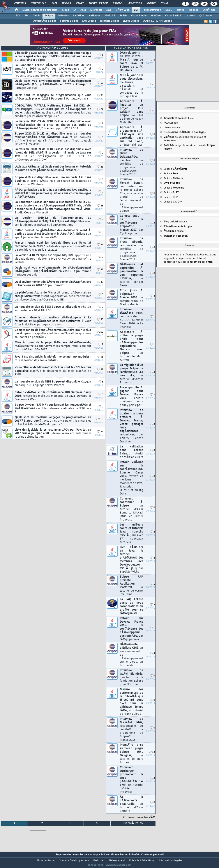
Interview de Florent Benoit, (131, 195)
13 (152, 752)
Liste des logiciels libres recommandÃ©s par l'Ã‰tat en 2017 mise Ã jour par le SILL (53, 433)
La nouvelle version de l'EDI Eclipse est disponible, (53, 309)
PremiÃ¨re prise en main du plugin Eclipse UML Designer (131, 754)
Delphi (36, 16)
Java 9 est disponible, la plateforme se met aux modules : (53, 359)
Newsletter (98, 3)
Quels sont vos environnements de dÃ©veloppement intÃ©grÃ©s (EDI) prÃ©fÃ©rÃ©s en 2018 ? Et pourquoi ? (53, 271)
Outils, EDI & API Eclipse (157, 21)
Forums (20, 3)
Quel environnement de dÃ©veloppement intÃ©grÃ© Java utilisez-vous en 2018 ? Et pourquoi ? (53, 284)
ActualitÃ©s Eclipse (45, 21)
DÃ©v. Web (123, 10)
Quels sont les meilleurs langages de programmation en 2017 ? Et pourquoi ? (53, 421)
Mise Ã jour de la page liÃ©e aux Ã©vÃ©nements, (53, 346)
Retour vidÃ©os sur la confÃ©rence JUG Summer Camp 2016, (53, 396)
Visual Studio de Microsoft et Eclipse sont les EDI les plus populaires (53, 371)
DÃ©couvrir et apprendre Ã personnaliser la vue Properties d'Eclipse (131, 275)
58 (100, 357)
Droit (151, 3)
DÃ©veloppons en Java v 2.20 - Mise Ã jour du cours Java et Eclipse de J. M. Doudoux (131, 62)
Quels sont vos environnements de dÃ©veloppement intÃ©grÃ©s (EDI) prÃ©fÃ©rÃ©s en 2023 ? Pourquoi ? (53, 85)
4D (26, 16)
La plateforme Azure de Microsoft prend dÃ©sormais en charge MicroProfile (53, 296)
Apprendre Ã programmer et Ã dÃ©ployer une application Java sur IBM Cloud (131, 136)
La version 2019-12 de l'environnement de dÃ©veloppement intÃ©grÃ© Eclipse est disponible (53, 222)
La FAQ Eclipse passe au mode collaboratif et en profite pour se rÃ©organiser (131, 606)
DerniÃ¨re (133, 823)
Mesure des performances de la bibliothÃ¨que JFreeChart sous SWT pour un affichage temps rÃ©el (131, 702)
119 (100, 419)
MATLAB (110, 16)
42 (100, 270)
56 (100, 320)
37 (100, 282)
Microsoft (96, 10)
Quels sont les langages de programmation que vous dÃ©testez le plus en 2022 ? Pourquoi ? (53, 97)
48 (100, 245)
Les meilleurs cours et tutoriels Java (131, 534)
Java (109, 10)
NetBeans (94, 16)
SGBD (169, 10)
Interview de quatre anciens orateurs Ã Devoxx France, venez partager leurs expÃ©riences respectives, (131, 426)
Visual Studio (139, 16)
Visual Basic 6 (173, 16)
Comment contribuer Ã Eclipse (131, 509)
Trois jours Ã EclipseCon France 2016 (131, 298)
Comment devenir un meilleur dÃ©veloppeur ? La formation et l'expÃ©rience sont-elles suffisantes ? (53, 321)
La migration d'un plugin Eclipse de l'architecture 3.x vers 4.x (131, 374)
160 (100, 332)
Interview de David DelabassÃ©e (131, 162)
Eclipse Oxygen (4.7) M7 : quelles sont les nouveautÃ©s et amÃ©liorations (53, 409)
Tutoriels (39, 3)
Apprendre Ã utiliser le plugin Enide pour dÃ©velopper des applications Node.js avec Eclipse (131, 346)
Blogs (66, 3)
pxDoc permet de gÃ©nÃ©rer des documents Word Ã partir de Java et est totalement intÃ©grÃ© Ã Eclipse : (53, 234)
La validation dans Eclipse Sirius (131, 452)
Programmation (152, 10)
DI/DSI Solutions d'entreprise (40, 10)
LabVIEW (79, 16)
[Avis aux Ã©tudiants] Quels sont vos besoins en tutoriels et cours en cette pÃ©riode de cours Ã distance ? (53, 169)
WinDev (156, 16)
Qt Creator (206, 16)
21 (100, 167)
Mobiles (193, 10)
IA (75, 10)
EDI (136, 10)
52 (100, 369)
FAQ (54, 3)
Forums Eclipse (69, 21)
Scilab (123, 16)
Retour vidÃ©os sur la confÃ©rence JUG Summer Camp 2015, (131, 478)
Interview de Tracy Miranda (131, 249)
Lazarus (190, 16)
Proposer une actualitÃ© (139, 817)
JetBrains (63, 16)
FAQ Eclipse (89, 21)
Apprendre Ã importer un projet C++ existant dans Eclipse (131, 112)
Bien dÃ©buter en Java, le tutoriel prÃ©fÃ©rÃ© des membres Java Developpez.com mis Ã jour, (131, 560)
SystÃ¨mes (209, 10)
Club (164, 3)
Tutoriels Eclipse (109, 21)
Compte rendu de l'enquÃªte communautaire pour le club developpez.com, (53, 334)
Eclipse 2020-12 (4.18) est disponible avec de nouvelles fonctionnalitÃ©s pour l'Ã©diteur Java (53, 139)
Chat (80, 3)
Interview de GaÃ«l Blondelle (131, 678)
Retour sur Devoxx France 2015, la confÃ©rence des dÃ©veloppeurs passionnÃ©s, (131, 629)
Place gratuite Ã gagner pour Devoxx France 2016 (131, 396)
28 (100, 206)
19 (100, 83)
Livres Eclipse (131, 21)
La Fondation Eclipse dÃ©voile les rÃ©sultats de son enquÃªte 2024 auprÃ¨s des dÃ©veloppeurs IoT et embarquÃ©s (53, 71)
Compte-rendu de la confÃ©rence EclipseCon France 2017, (131, 225)
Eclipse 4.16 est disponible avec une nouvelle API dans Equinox (53, 181)
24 (100, 109)
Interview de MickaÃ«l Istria (131, 730)
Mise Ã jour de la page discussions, (131, 86)
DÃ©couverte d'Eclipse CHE (131, 655)
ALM (83, 10)
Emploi (118, 3)
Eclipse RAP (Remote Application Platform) (131, 586)
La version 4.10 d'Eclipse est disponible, (53, 259)
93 (100, 95)
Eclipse (49, 16)
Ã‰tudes (135, 3)
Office (181, 10)
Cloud (65, 10)
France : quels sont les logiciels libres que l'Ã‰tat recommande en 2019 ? (53, 246)
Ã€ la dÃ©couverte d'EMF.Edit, (131, 804)
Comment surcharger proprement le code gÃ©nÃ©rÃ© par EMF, (131, 780)
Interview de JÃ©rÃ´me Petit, (131, 318)
